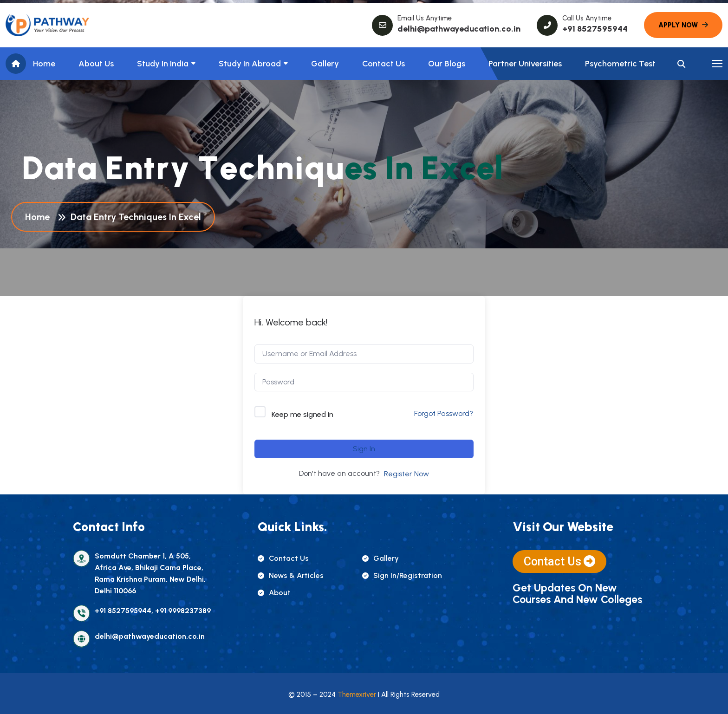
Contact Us (383, 64)
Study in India (163, 64)
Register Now (406, 474)
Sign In (364, 449)
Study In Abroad (250, 64)
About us (96, 64)
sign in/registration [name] (402, 575)
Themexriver (357, 695)
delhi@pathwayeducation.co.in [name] (459, 29)
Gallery (325, 64)
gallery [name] (380, 558)
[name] (47, 25)
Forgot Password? (444, 413)
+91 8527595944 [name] (595, 29)
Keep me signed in (302, 414)
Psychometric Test (620, 64)
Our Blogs (447, 64)
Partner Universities (525, 64)
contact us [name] (283, 558)
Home (44, 64)
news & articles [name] (291, 575)
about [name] (274, 593)
